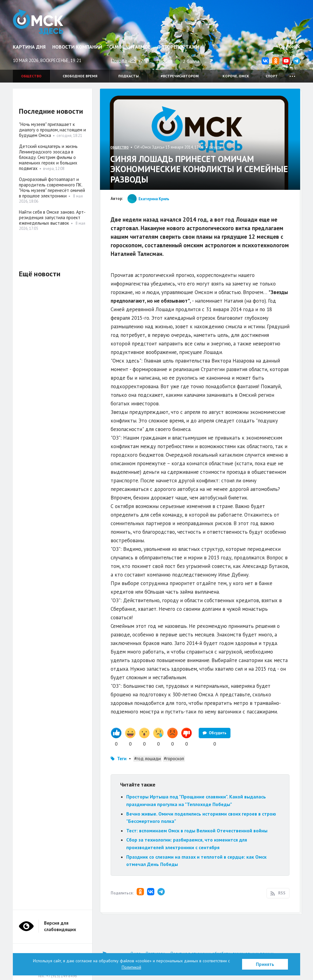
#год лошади (147, 759)
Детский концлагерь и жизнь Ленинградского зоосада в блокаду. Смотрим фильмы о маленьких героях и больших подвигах (48, 157)
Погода (119, 61)
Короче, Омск (236, 76)
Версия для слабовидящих (60, 926)
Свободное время (80, 76)
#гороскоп (174, 759)
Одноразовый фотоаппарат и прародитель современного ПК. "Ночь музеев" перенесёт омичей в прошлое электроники (52, 188)
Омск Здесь (38, 22)
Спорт (272, 76)
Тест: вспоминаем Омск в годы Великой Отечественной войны (197, 831)
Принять (265, 964)
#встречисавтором (180, 76)
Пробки (164, 61)
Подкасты (129, 76)
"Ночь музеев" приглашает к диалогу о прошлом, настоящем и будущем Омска (52, 130)
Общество (31, 76)
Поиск (289, 47)
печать (215, 147)
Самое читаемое (130, 47)
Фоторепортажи (178, 47)
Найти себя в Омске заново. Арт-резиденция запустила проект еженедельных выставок (52, 217)
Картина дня (29, 47)
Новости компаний (77, 47)
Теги (122, 759)
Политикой (131, 967)
